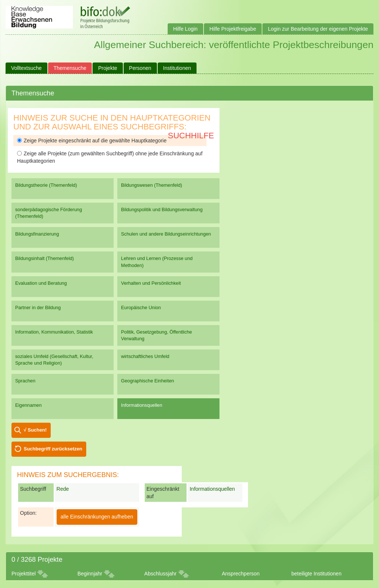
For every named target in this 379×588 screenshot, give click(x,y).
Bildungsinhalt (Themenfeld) (45, 258)
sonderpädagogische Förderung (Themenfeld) (49, 213)
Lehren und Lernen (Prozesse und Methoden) (157, 262)
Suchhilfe (191, 136)
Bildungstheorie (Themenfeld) (46, 185)
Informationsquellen (142, 405)
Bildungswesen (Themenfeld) (152, 185)
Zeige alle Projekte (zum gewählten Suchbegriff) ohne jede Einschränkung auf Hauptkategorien (110, 157)
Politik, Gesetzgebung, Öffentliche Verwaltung (157, 335)
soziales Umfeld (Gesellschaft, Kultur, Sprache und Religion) (54, 360)
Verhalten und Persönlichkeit (151, 283)
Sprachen (25, 381)
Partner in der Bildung (38, 307)
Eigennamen (28, 405)
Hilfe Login (185, 29)
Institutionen (177, 68)
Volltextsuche (26, 68)
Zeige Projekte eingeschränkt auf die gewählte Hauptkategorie (92, 141)
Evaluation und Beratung (41, 283)
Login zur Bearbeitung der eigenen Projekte (318, 29)
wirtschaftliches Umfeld (145, 356)
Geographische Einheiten (147, 381)
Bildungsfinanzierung (37, 234)
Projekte (108, 68)
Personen (140, 68)
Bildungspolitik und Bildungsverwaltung (162, 209)
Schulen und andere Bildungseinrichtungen (166, 234)
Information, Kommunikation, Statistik (54, 332)
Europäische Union (141, 307)
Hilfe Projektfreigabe (233, 29)
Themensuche (70, 68)
